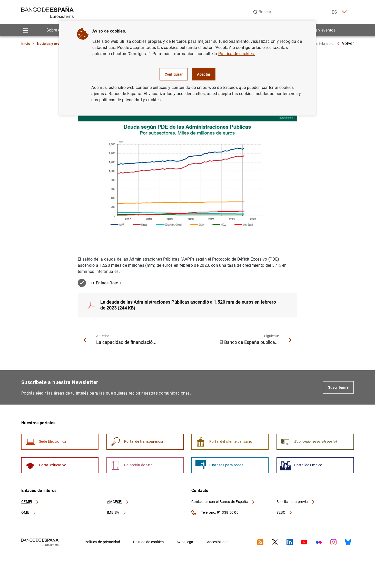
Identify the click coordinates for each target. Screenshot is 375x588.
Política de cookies (148, 544)
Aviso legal (185, 544)
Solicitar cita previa (296, 504)
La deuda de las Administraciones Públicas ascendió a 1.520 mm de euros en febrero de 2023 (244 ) (188, 306)
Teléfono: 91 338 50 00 (215, 515)
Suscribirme (338, 388)
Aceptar (204, 74)
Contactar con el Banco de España (223, 504)
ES (338, 12)
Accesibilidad (218, 544)
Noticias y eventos (319, 30)
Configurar (174, 74)
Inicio (26, 44)
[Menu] (26, 30)
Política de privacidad (102, 544)
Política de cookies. (236, 54)
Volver (345, 43)
